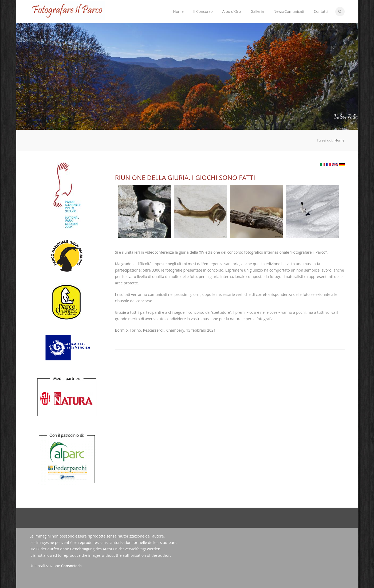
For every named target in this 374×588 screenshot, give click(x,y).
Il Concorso (202, 7)
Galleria (257, 11)
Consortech (71, 566)
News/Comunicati (289, 11)
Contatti (321, 11)
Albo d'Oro (232, 11)
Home (178, 11)
